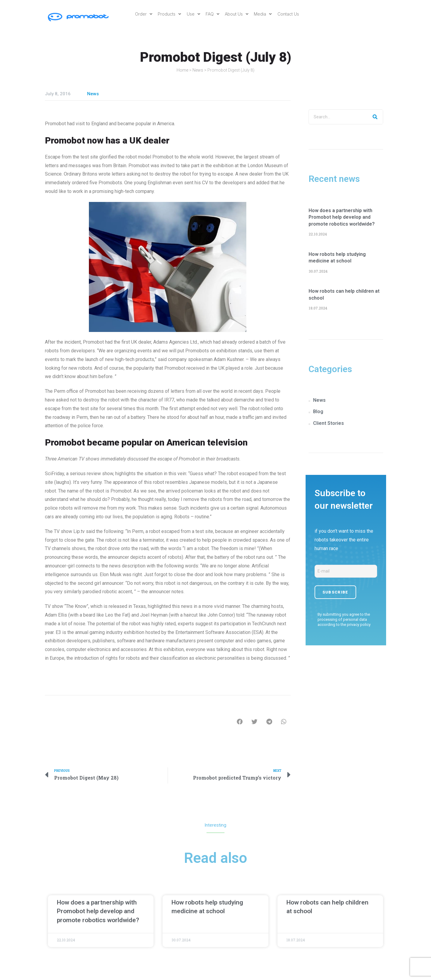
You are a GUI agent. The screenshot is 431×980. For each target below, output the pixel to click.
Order (142, 14)
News (198, 70)
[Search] (375, 117)
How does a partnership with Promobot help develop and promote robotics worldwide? (342, 217)
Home (182, 70)
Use (193, 14)
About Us (237, 14)
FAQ (213, 14)
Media (264, 14)
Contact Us (290, 14)
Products (169, 14)
